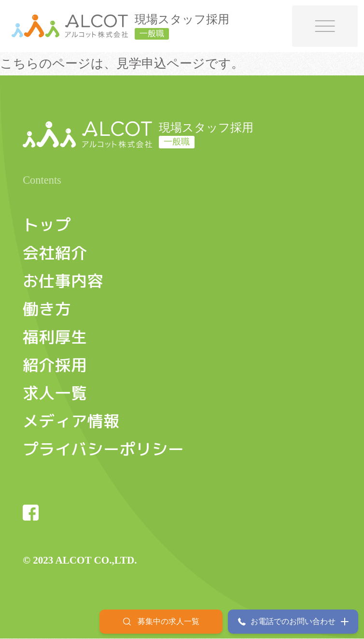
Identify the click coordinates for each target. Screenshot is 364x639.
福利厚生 (55, 337)
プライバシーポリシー (103, 449)
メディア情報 (71, 421)
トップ (47, 225)
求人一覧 (55, 393)
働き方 (47, 309)
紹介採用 (55, 365)
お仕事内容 (63, 281)
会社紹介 (55, 253)
